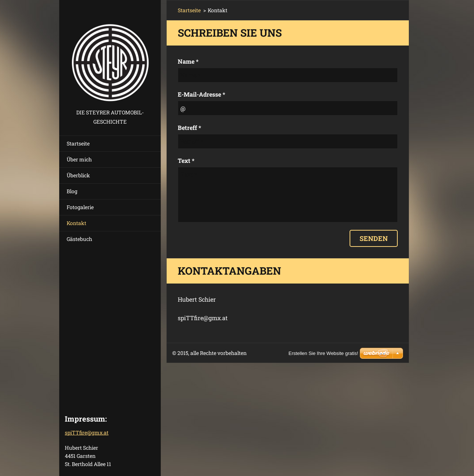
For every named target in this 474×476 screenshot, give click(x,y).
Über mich (79, 159)
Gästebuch (79, 239)
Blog (72, 191)
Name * (188, 61)
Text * (186, 160)
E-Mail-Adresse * (201, 94)
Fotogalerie (80, 207)
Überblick (78, 175)
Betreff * (189, 128)
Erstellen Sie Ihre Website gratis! (323, 353)
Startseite (78, 143)
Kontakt (76, 223)
